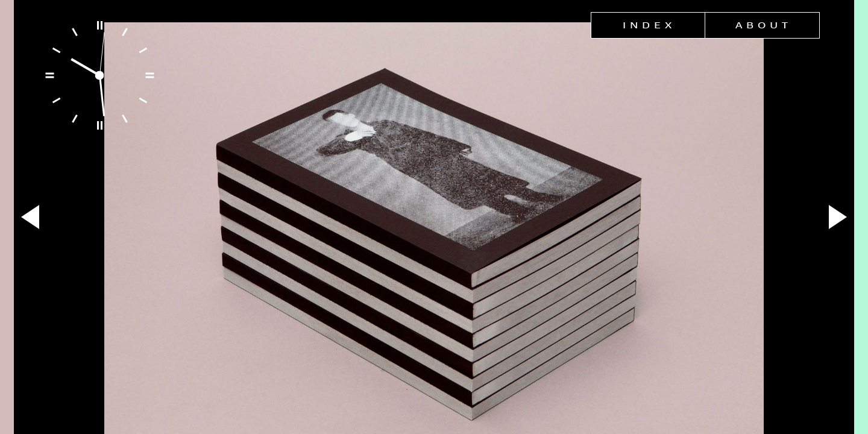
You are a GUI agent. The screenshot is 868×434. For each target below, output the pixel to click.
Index (649, 25)
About (764, 25)
